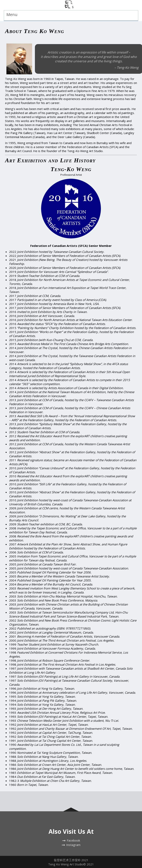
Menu (12, 15)
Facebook (73, 840)
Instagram (73, 845)
